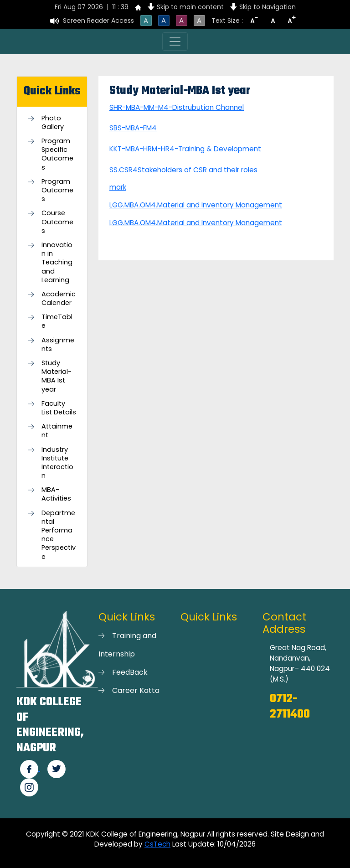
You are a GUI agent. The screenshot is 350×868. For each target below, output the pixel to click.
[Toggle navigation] (175, 41)
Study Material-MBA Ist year (57, 376)
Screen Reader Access (98, 21)
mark (118, 187)
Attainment (57, 431)
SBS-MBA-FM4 (133, 128)
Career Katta (136, 690)
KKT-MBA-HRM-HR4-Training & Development (185, 149)
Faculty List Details (59, 408)
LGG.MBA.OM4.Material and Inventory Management (196, 205)
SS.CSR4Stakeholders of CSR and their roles (183, 170)
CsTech (157, 844)
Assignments (58, 345)
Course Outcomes (57, 222)
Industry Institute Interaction (57, 463)
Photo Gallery (53, 123)
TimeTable (57, 321)
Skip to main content (190, 7)
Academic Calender (59, 299)
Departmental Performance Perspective (59, 535)
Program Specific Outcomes (57, 154)
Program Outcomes (57, 190)
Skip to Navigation (268, 7)
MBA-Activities (56, 494)
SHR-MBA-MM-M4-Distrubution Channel (177, 107)
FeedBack (130, 672)
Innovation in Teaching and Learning (57, 263)
